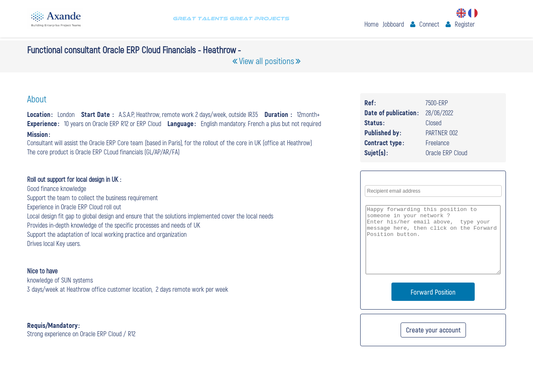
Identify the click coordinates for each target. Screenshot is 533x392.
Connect (429, 24)
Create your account (433, 330)
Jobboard (393, 24)
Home (371, 24)
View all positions (266, 61)
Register (465, 24)
